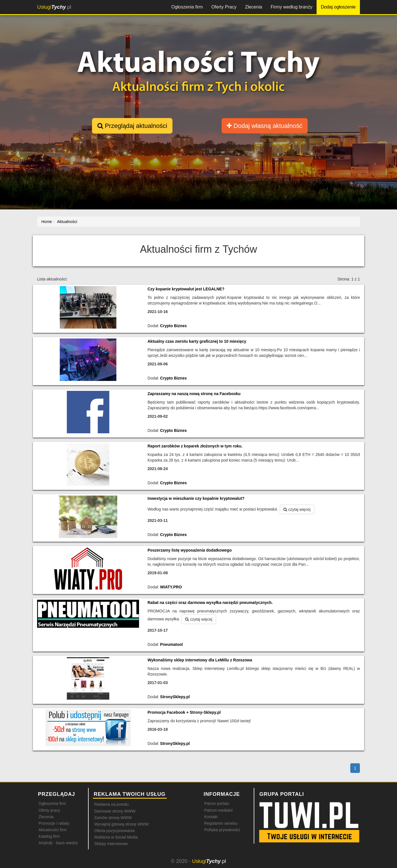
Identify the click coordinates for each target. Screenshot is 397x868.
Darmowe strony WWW (115, 811)
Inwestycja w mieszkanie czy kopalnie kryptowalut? (196, 498)
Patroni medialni (218, 810)
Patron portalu (217, 803)
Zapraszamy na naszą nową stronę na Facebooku (194, 394)
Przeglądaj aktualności (132, 126)
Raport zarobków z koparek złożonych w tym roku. (195, 446)
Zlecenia (253, 7)
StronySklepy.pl (175, 697)
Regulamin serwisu (221, 823)
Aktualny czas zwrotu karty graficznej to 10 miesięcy (197, 341)
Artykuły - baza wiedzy (58, 843)
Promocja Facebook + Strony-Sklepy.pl (184, 712)
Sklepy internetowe (111, 844)
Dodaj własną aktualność (264, 126)
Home (47, 222)
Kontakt (211, 817)
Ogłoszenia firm (187, 7)
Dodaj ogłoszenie (338, 7)
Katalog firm (49, 836)
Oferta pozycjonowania (114, 831)
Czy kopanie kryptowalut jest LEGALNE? (186, 289)
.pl (54, 7)
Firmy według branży (292, 7)
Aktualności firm (53, 830)
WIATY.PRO (171, 587)
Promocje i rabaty (54, 823)
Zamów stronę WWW (113, 818)
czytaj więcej (297, 509)
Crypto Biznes (173, 326)
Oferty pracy (49, 810)
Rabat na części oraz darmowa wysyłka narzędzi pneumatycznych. (210, 603)
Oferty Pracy (224, 7)
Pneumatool (171, 644)
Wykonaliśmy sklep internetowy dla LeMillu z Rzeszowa (200, 660)
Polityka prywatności (222, 830)
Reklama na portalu (111, 804)
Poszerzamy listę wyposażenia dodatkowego (190, 550)
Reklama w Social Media (116, 837)
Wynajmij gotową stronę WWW (121, 824)
